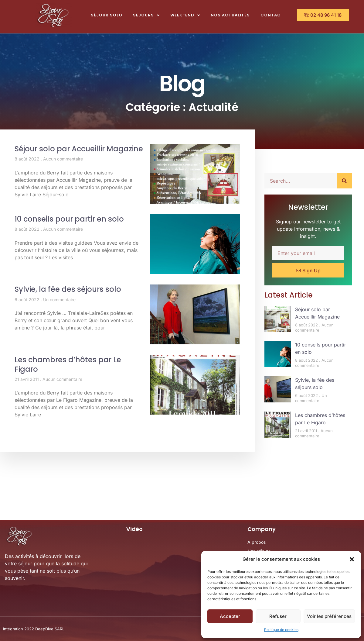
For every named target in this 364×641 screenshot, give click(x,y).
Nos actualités (230, 15)
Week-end (185, 15)
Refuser (278, 616)
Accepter (230, 616)
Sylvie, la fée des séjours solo (68, 289)
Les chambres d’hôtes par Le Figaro (68, 364)
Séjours (146, 15)
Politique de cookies (281, 630)
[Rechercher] (344, 181)
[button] (352, 559)
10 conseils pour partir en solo (69, 219)
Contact (272, 15)
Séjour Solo (107, 15)
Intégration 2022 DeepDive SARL (34, 629)
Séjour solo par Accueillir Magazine (79, 149)
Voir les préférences (329, 616)
